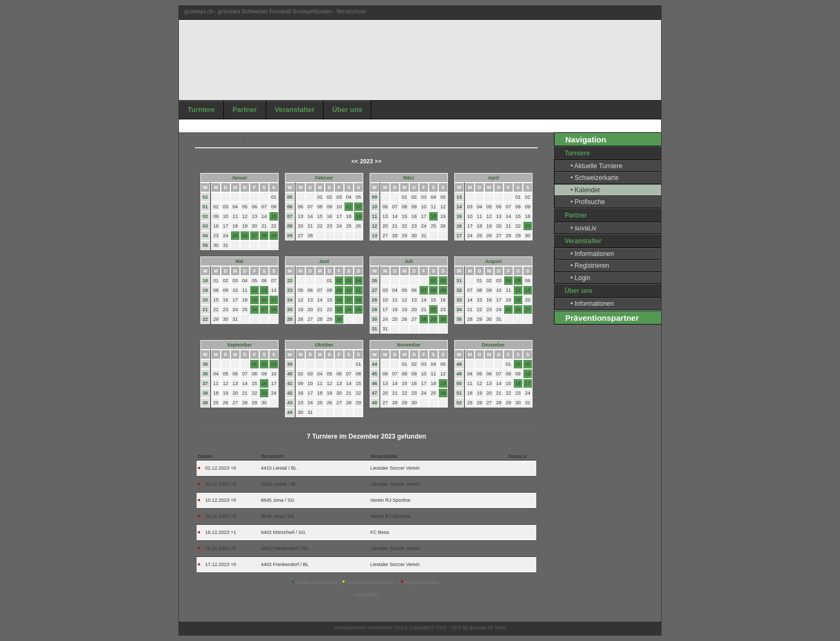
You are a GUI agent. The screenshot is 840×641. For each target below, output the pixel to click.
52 (205, 197)
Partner (245, 110)
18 (205, 281)
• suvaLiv (583, 228)
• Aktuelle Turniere (597, 166)
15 (459, 216)
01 (205, 207)
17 (459, 236)
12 (374, 226)
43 (290, 403)
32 (459, 290)
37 (205, 383)
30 (374, 319)
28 (374, 300)
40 (290, 374)
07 (290, 216)
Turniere (201, 110)
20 (205, 300)
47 (374, 393)
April (494, 178)
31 (374, 329)
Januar (239, 178)
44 (290, 412)
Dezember (493, 345)
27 (374, 290)
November (409, 345)
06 (290, 207)
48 (374, 403)
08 (290, 226)
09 (290, 236)
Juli (409, 261)
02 (205, 216)
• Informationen (592, 254)
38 (205, 393)
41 (290, 383)
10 (374, 207)
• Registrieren (590, 266)
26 (290, 319)
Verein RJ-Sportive (390, 500)
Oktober (324, 345)
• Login (580, 278)
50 (459, 383)
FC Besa (380, 532)
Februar (324, 178)
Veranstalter (295, 110)
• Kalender (586, 190)
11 (374, 216)
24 (290, 300)
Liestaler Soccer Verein (395, 468)
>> (378, 161)
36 (205, 374)
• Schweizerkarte (595, 178)
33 (459, 300)
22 (205, 319)
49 (459, 374)
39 (205, 403)
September (240, 345)
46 (374, 383)
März (409, 178)
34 (459, 310)
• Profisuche (588, 202)
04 (205, 236)
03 (205, 226)
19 (205, 290)
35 (459, 319)
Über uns (347, 110)
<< (355, 161)
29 (374, 310)
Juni (324, 261)
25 (290, 310)
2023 (366, 161)
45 (374, 374)
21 (205, 310)
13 (374, 236)
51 (459, 393)
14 (459, 207)
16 (459, 226)
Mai (239, 261)
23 (290, 290)
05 (205, 245)
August (494, 261)
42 (290, 393)
